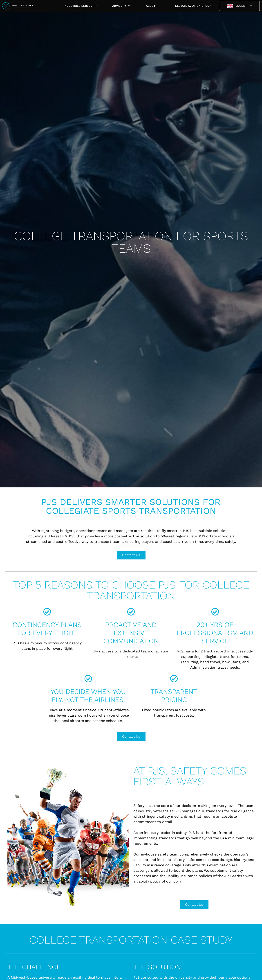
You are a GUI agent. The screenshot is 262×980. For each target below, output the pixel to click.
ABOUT (153, 6)
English (244, 6)
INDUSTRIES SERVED (80, 6)
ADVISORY (121, 6)
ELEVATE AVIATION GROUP (193, 6)
